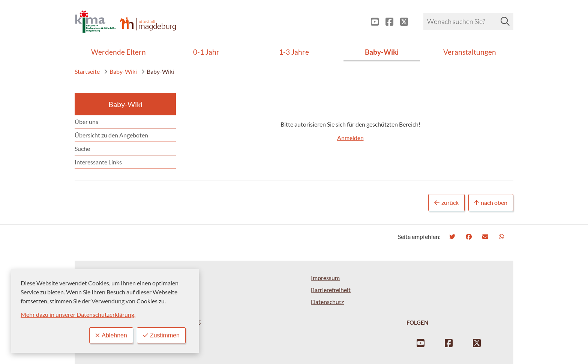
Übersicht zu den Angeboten (111, 135)
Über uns (86, 122)
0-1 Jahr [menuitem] (206, 52)
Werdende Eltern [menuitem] (118, 52)
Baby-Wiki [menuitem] (382, 52)
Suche (82, 148)
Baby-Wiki (120, 71)
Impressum (325, 278)
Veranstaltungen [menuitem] (470, 52)
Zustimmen (161, 335)
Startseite (87, 71)
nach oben (491, 203)
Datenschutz (327, 302)
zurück (446, 203)
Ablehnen (111, 335)
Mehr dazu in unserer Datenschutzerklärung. (78, 314)
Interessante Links (98, 162)
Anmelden (350, 138)
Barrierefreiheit (331, 290)
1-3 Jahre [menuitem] (294, 52)
